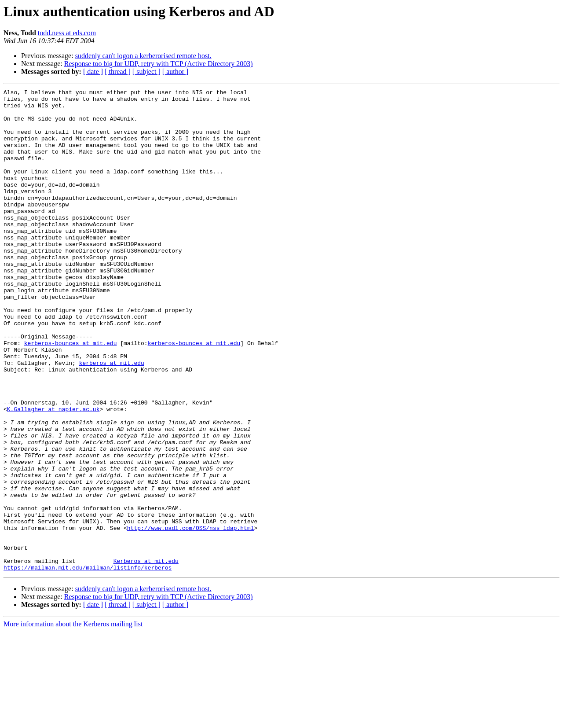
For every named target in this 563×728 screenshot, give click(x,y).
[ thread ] (118, 72)
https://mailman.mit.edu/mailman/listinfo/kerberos (88, 664)
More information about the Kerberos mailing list (73, 720)
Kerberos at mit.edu (146, 656)
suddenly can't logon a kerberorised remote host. (143, 56)
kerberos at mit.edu (112, 418)
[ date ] (93, 72)
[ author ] (175, 72)
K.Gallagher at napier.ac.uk (53, 474)
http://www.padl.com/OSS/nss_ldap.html (191, 616)
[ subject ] (146, 72)
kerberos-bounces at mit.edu (71, 394)
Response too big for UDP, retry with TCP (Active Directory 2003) (159, 64)
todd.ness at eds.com (67, 33)
